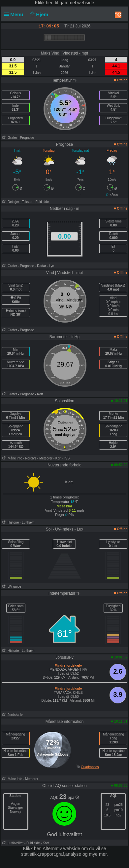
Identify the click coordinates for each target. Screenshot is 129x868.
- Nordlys (30, 458)
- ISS (66, 458)
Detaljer (10, 202)
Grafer (9, 138)
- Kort (39, 394)
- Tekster (26, 202)
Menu (15, 14)
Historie (10, 522)
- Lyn (50, 266)
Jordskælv (12, 715)
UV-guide (11, 587)
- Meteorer (45, 458)
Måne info (12, 458)
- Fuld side (41, 202)
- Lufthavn (27, 522)
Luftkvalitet (12, 843)
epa (73, 798)
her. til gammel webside (70, 3)
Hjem (39, 14)
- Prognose (26, 138)
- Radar (40, 266)
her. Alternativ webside (57, 848)
